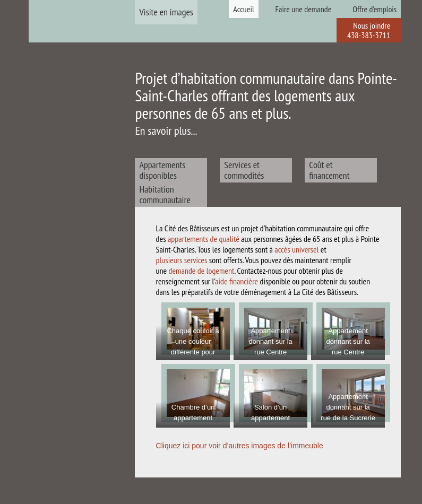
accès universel (296, 249)
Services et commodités (244, 170)
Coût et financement (329, 170)
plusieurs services (182, 260)
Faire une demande (304, 9)
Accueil (243, 9)
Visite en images (166, 12)
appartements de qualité (204, 239)
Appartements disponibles (162, 170)
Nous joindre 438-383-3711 (369, 30)
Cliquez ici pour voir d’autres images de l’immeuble (240, 446)
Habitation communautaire (165, 194)
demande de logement (202, 271)
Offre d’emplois (374, 9)
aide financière (236, 281)
